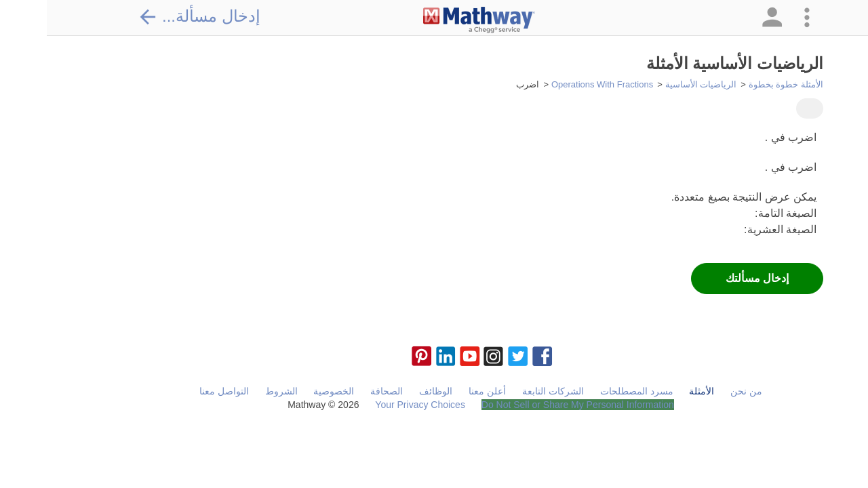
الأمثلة (655, 391)
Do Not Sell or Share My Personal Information (531, 405)
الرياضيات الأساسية (654, 84)
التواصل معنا (177, 391)
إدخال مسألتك (710, 278)
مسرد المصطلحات (590, 391)
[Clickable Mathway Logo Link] (432, 20)
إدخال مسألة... (153, 16)
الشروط (235, 391)
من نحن (699, 391)
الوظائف (389, 391)
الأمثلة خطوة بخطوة (739, 84)
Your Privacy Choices (373, 405)
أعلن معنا (440, 391)
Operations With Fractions (555, 84)
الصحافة (340, 391)
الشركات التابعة (506, 391)
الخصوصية (287, 391)
